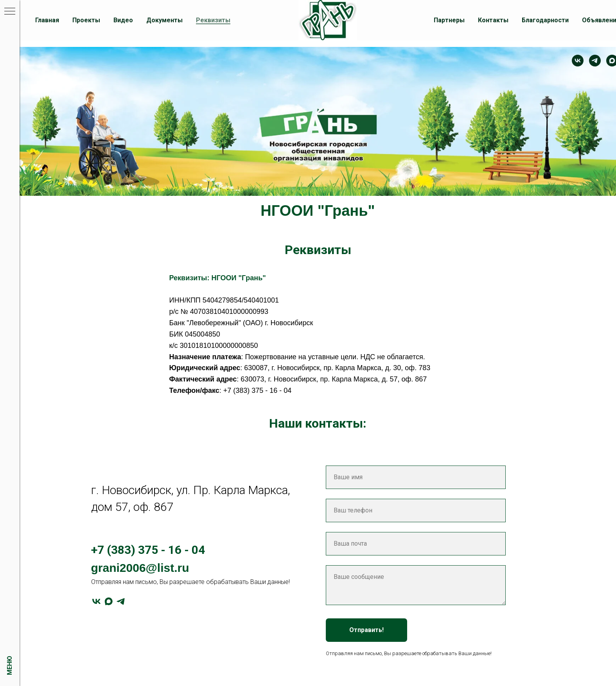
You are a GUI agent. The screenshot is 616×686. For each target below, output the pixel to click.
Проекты (86, 20)
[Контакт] (578, 61)
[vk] (96, 601)
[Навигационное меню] (10, 12)
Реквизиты (213, 20)
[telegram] (595, 61)
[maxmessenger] (109, 601)
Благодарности (545, 20)
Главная (47, 20)
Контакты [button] (493, 20)
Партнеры (449, 20)
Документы (164, 20)
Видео (123, 20)
